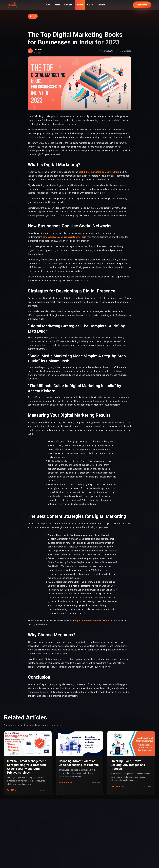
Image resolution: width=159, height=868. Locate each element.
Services (68, 5)
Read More (14, 790)
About (57, 5)
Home (48, 5)
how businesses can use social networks (63, 237)
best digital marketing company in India (99, 172)
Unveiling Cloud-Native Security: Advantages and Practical (128, 765)
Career (90, 5)
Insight (80, 5)
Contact (101, 5)
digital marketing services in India (92, 621)
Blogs (33, 16)
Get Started (142, 5)
